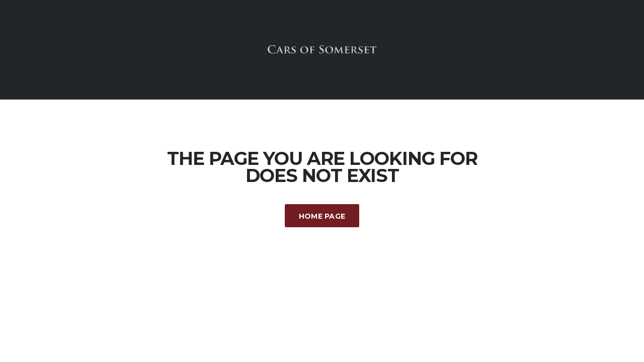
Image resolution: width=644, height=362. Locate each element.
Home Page (322, 216)
